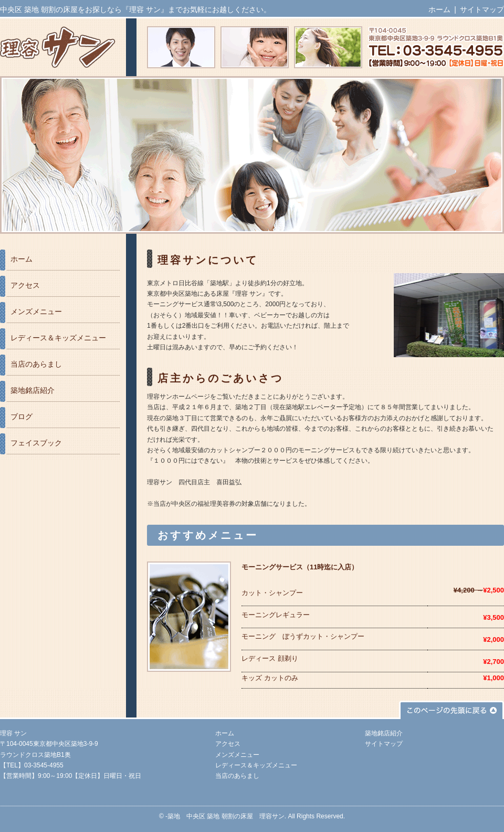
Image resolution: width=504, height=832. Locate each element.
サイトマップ (482, 9)
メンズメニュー (36, 311)
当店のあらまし (36, 364)
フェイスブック (36, 443)
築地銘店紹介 (33, 390)
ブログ (22, 417)
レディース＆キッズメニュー (58, 338)
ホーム (439, 9)
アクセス (25, 285)
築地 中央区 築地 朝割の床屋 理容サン (226, 816)
